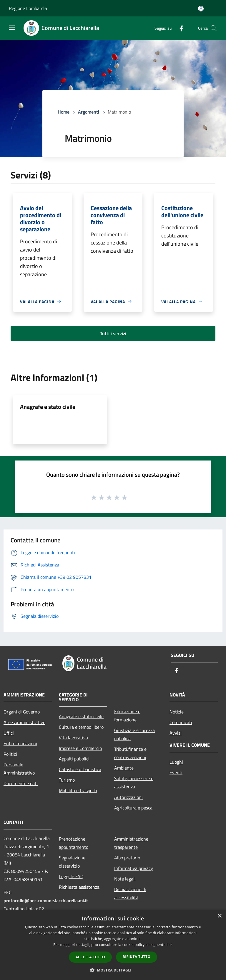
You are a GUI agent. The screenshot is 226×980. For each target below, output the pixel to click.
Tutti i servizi (113, 333)
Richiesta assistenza (79, 887)
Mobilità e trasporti (78, 790)
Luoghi (176, 762)
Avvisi (176, 733)
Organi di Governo (22, 712)
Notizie (177, 712)
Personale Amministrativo (19, 769)
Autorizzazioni (128, 797)
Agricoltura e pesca (133, 808)
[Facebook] (179, 28)
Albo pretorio (127, 858)
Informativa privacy (134, 868)
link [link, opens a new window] (170, 945)
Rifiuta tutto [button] (137, 957)
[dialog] (113, 945)
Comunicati (181, 722)
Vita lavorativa (73, 738)
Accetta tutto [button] (90, 957)
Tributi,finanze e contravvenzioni (130, 753)
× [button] (219, 916)
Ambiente (124, 768)
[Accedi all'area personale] (201, 9)
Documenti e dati (21, 783)
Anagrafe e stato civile (48, 407)
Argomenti (89, 112)
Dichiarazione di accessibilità (130, 893)
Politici (10, 754)
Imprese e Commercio (80, 748)
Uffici (9, 733)
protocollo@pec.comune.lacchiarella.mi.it (46, 900)
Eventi (176, 772)
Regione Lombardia (28, 8)
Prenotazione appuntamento (74, 843)
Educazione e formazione (127, 716)
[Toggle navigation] (12, 28)
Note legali (125, 879)
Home (64, 112)
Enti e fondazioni (20, 743)
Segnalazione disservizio (72, 862)
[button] (113, 970)
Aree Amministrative (24, 722)
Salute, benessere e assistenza (134, 782)
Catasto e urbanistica (80, 769)
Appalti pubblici (74, 759)
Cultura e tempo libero (81, 727)
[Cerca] (214, 28)
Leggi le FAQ (71, 876)
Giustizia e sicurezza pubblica (134, 734)
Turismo (67, 780)
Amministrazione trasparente (131, 843)
